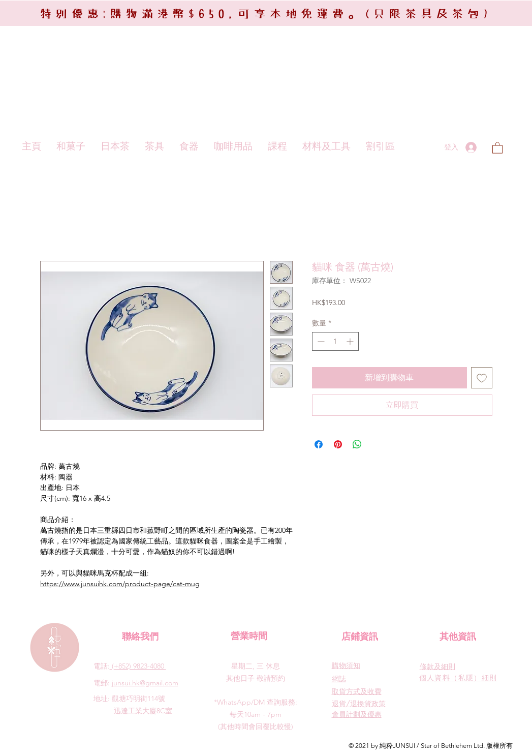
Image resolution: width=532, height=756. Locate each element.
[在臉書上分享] (319, 444)
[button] (497, 147)
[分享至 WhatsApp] (357, 444)
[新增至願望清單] (482, 378)
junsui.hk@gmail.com (145, 683)
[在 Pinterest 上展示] (338, 444)
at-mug (188, 584)
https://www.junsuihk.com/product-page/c (108, 584)
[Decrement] (320, 341)
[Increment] (351, 341)
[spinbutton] (335, 341)
